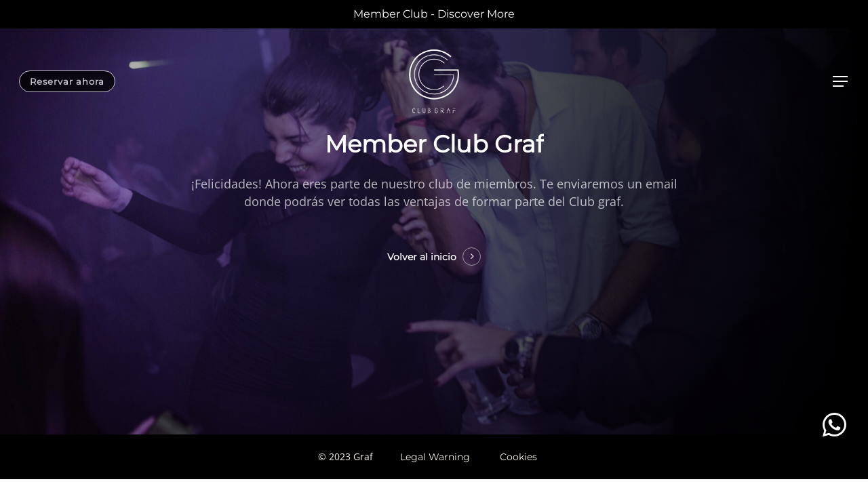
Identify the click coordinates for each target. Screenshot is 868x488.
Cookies (518, 457)
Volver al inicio (422, 257)
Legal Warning (435, 457)
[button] (834, 424)
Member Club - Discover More (434, 14)
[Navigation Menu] (841, 82)
